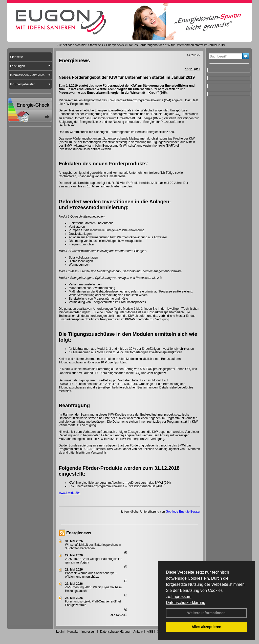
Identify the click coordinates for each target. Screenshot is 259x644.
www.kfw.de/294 (70, 493)
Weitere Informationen (206, 613)
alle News (119, 615)
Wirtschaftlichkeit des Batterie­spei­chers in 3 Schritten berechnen (93, 547)
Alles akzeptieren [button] (206, 627)
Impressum (181, 597)
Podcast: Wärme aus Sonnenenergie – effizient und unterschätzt (91, 575)
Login (60, 632)
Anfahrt (138, 632)
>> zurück (194, 55)
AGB (150, 632)
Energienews (79, 533)
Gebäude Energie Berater (183, 512)
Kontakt (72, 632)
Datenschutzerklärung (186, 603)
